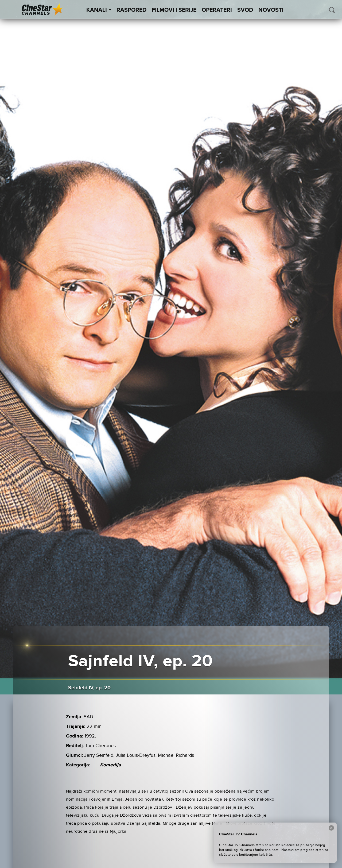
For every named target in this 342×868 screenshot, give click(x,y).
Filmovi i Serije (174, 10)
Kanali (99, 10)
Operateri (217, 10)
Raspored (131, 10)
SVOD (245, 10)
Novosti (271, 10)
